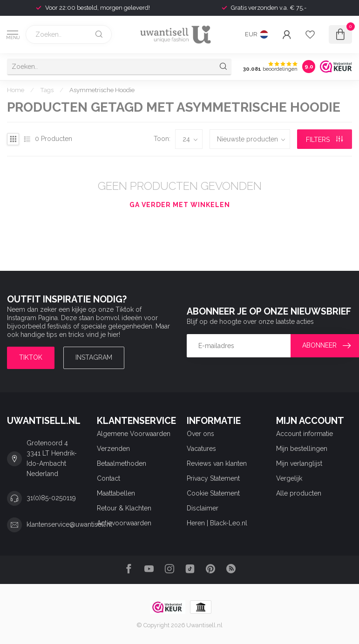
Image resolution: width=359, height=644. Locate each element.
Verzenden (113, 449)
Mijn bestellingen (302, 449)
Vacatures (201, 449)
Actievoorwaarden (124, 523)
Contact (108, 478)
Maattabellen (116, 493)
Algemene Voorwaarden (134, 434)
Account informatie (305, 434)
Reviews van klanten (217, 463)
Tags (47, 90)
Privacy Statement (213, 478)
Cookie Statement (213, 493)
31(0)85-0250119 (51, 498)
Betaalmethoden (122, 463)
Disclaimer (203, 508)
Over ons (200, 434)
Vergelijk (289, 478)
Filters (324, 140)
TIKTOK (31, 357)
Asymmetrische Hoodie (102, 90)
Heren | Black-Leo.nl (217, 523)
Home (16, 90)
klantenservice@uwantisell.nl (69, 524)
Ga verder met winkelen (180, 205)
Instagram (94, 357)
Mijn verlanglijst (299, 463)
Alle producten (299, 493)
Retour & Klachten (124, 508)
